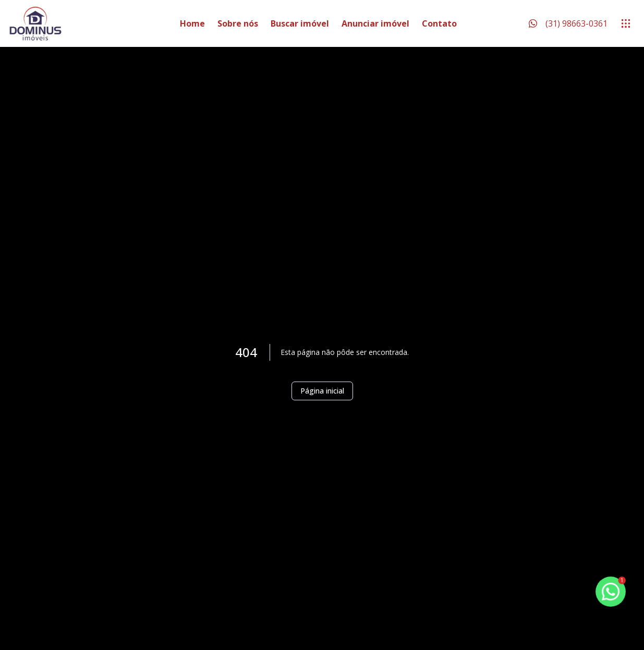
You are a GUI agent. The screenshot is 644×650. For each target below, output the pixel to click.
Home (192, 23)
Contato (439, 23)
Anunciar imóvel (375, 23)
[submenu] (626, 23)
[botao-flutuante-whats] (610, 591)
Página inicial (322, 391)
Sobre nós (238, 23)
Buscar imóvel (300, 23)
